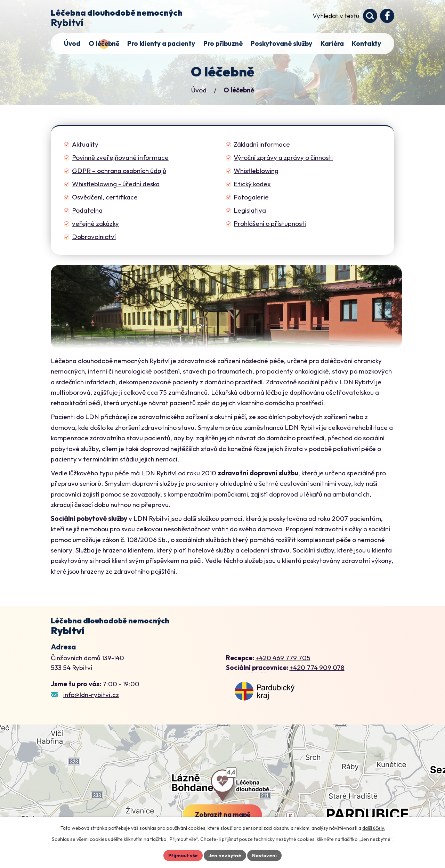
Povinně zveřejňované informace (120, 157)
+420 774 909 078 (317, 668)
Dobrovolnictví (94, 237)
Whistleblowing (256, 171)
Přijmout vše (183, 855)
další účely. (374, 828)
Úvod (199, 90)
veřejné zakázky (95, 223)
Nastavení (264, 855)
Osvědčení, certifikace (105, 197)
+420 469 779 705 (283, 658)
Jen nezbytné (225, 855)
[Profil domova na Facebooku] (387, 16)
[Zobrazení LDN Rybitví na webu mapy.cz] (265, 691)
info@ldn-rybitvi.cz (91, 695)
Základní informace (262, 144)
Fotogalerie (251, 197)
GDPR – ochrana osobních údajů (119, 171)
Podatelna (87, 210)
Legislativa (250, 210)
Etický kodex (252, 184)
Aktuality (85, 144)
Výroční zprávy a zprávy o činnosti (283, 157)
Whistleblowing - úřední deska (116, 184)
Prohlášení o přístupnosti (270, 223)
